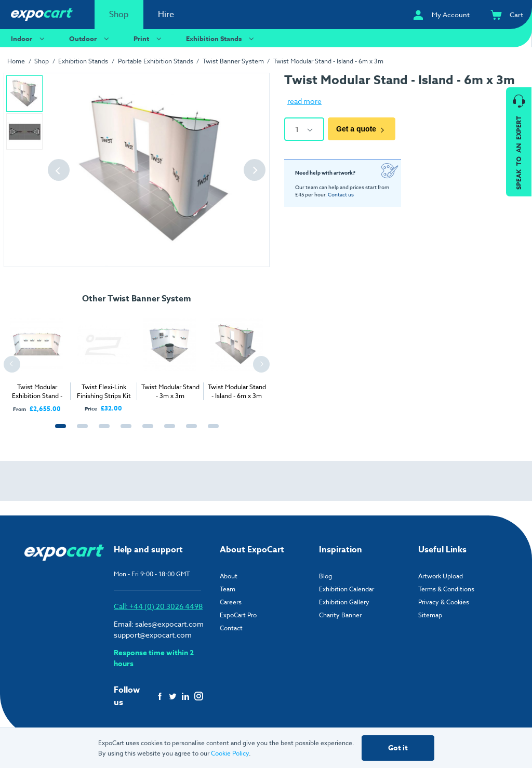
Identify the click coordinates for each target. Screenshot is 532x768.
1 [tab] (58, 432)
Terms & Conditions (446, 589)
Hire (166, 15)
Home (16, 61)
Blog (325, 576)
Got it (398, 748)
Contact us (341, 194)
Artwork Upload (441, 576)
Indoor (29, 38)
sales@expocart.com (169, 624)
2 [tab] (80, 432)
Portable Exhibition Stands (156, 61)
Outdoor (90, 38)
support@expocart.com (153, 635)
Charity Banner (340, 615)
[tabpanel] (37, 361)
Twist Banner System (233, 61)
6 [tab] (167, 432)
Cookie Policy (230, 753)
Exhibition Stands (221, 38)
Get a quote (362, 129)
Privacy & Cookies (444, 602)
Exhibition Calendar (347, 589)
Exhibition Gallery (344, 602)
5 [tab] (145, 432)
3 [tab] (102, 432)
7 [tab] (189, 432)
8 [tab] (211, 432)
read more (304, 101)
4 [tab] (124, 432)
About (229, 576)
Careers (231, 602)
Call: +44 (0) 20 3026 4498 (158, 606)
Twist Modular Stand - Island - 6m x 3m (328, 61)
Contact (231, 628)
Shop (119, 15)
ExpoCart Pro (238, 615)
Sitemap (430, 615)
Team (228, 589)
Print (149, 38)
